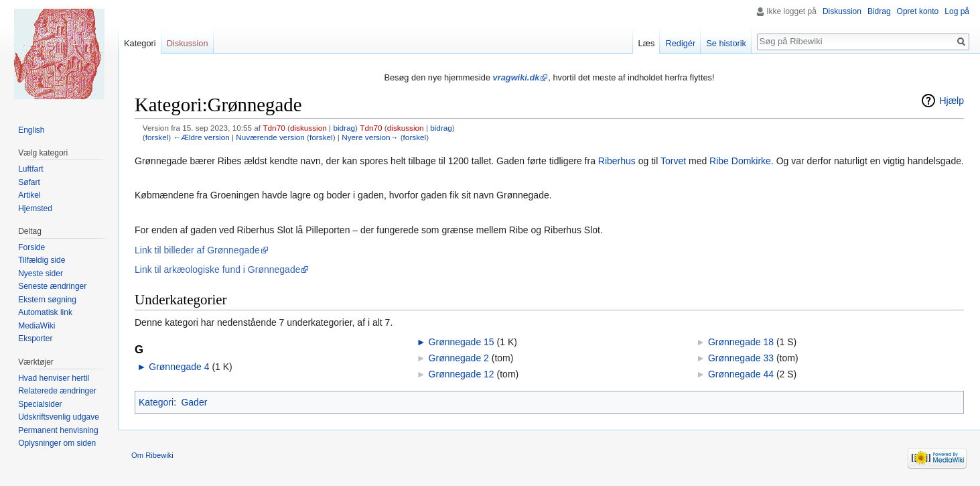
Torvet (673, 161)
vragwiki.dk (516, 77)
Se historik (726, 43)
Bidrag (879, 11)
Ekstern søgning (47, 300)
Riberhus (617, 161)
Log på (957, 11)
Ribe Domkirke (740, 161)
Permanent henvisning (58, 430)
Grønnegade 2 (459, 358)
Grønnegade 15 (462, 342)
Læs (647, 43)
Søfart (29, 182)
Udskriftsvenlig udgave (59, 417)
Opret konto (918, 11)
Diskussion (842, 11)
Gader (194, 402)
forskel (157, 137)
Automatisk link (45, 312)
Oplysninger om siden (57, 443)
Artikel (29, 195)
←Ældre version (201, 137)
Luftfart (30, 169)
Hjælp (952, 101)
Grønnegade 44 (741, 374)
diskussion (308, 128)
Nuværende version (270, 137)
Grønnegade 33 (741, 358)
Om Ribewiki (152, 455)
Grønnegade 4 (179, 367)
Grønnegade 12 (462, 374)
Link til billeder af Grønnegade (197, 250)
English (31, 130)
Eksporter (35, 339)
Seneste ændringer (52, 286)
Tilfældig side (42, 260)
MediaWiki (37, 326)
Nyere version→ (370, 137)
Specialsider (40, 404)
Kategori (156, 402)
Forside (31, 247)
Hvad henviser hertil (54, 378)
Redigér (680, 43)
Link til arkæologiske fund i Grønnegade (217, 269)
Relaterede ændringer (57, 391)
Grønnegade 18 (741, 342)
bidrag (344, 128)
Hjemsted (35, 208)
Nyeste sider (41, 274)
